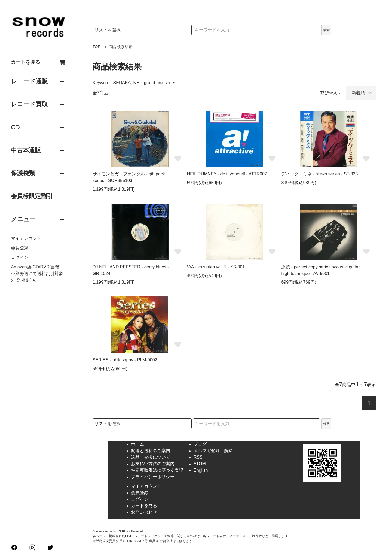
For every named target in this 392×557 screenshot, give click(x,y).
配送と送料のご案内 (151, 451)
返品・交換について (151, 457)
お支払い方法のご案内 (153, 464)
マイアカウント (26, 238)
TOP (97, 47)
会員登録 (20, 248)
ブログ (200, 444)
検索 (326, 30)
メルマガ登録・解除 (213, 451)
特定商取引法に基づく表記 (157, 470)
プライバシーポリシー (153, 477)
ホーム (137, 444)
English (201, 470)
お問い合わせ (144, 512)
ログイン (20, 257)
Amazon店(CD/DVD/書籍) (36, 267)
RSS (198, 457)
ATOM (200, 464)
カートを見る (38, 62)
